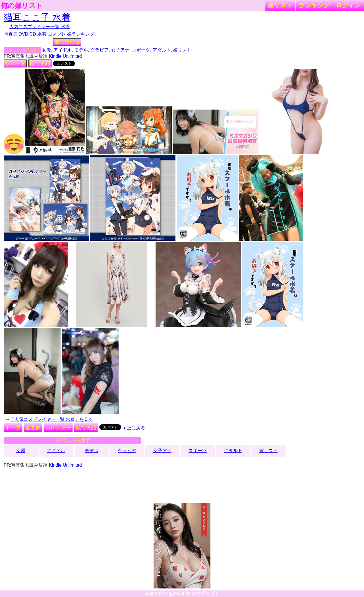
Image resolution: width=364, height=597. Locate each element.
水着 (42, 34)
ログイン (348, 5)
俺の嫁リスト (22, 6)
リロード (15, 63)
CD (33, 34)
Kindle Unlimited (65, 56)
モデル (81, 50)
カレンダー (58, 428)
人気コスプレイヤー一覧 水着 (40, 27)
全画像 (33, 428)
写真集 (11, 34)
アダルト (162, 50)
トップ (13, 428)
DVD (23, 34)
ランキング (314, 5)
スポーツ (141, 50)
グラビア (100, 50)
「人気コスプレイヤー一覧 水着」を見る (51, 419)
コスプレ (57, 34)
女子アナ (120, 50)
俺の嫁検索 (67, 42)
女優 (46, 50)
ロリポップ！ (205, 593)
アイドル (63, 50)
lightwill (176, 593)
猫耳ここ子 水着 (37, 17)
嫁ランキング (81, 34)
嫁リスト (280, 5)
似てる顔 (40, 63)
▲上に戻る (134, 428)
